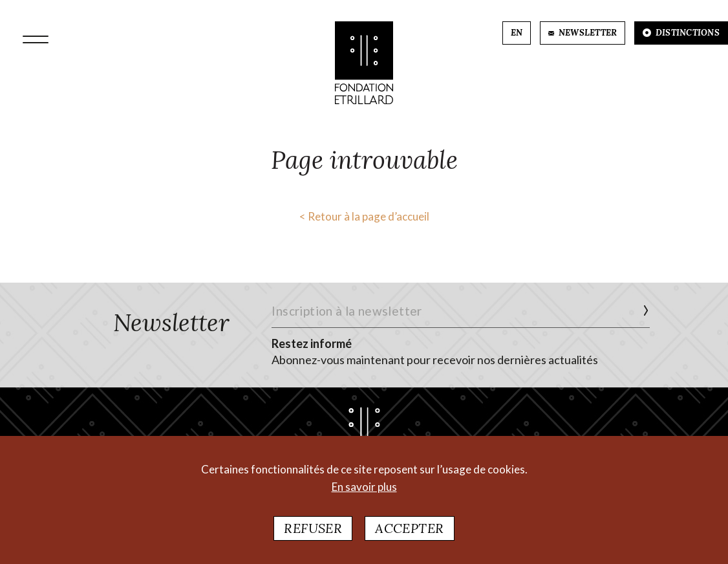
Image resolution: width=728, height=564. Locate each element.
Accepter (409, 532)
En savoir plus (364, 491)
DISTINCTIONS (681, 33)
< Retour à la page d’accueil (364, 216)
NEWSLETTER (583, 33)
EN (517, 33)
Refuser (313, 532)
